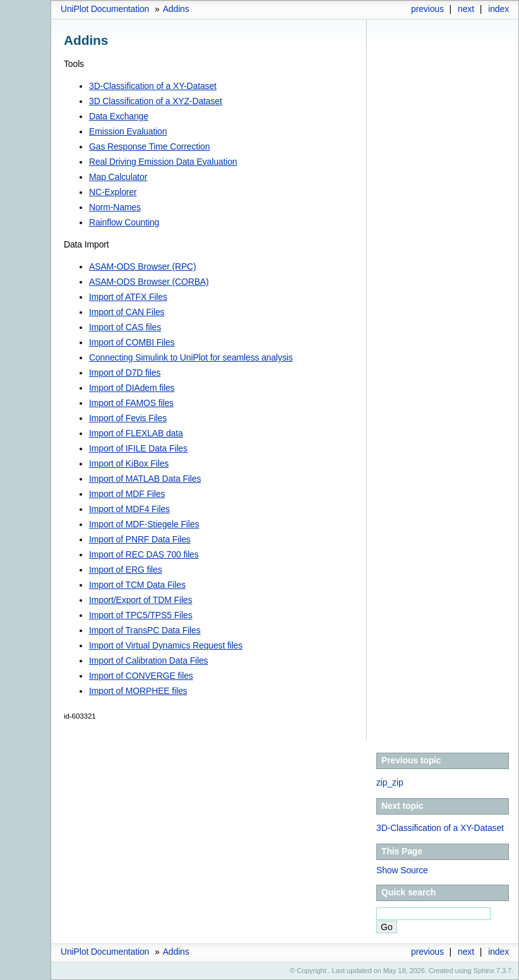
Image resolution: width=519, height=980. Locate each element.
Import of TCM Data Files (137, 585)
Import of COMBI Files (132, 342)
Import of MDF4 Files (129, 509)
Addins (176, 9)
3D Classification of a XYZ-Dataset (156, 101)
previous (427, 9)
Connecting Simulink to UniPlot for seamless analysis (191, 357)
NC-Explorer (113, 192)
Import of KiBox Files (129, 463)
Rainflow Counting (124, 222)
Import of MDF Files (127, 494)
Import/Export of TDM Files (140, 600)
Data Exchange (119, 116)
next (466, 9)
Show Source (402, 870)
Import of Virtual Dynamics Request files (166, 645)
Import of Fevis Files (128, 418)
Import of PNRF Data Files (140, 539)
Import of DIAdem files (132, 388)
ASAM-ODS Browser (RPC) (143, 266)
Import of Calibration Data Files (149, 660)
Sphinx (484, 971)
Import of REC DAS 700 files (144, 554)
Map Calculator (118, 177)
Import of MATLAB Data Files (145, 479)
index (498, 9)
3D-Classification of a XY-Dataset (153, 86)
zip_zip (390, 782)
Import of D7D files (125, 373)
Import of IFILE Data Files (138, 448)
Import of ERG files (126, 570)
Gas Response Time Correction (149, 146)
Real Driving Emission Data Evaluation (163, 162)
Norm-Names (115, 207)
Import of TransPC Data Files (145, 630)
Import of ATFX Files (128, 297)
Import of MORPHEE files (138, 691)
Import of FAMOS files (131, 403)
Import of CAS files (125, 327)
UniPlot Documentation (105, 9)
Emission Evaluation (128, 131)
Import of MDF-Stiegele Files (144, 524)
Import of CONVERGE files (141, 676)
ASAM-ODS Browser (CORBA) (149, 282)
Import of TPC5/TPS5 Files (141, 615)
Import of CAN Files (127, 312)
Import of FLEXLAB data (136, 433)
